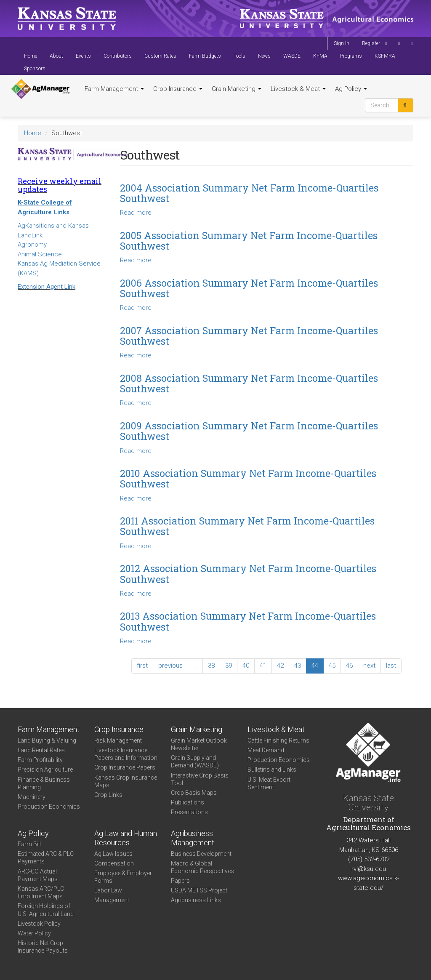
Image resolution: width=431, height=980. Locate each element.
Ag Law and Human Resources (126, 838)
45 (332, 666)
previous (170, 666)
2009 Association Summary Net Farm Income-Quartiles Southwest (249, 431)
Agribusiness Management (193, 838)
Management (112, 900)
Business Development (201, 854)
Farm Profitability (40, 760)
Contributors (118, 56)
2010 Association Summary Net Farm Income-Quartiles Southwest (248, 478)
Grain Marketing (237, 89)
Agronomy (32, 245)
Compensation (114, 863)
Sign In (342, 43)
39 (229, 666)
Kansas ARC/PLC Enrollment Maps (41, 892)
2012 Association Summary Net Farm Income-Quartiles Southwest (248, 574)
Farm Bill (29, 844)
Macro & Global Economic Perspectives (202, 867)
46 (349, 666)
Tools (239, 56)
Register (371, 43)
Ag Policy (351, 89)
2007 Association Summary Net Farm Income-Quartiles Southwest (249, 336)
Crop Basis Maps (194, 793)
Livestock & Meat (298, 89)
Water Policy (34, 933)
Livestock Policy (39, 924)
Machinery (32, 797)
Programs (351, 56)
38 (211, 666)
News (264, 56)
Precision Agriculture (45, 770)
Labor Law (108, 890)
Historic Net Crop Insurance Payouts (43, 947)
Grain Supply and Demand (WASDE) (195, 762)
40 (246, 666)
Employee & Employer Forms (123, 877)
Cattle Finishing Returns (278, 740)
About (56, 56)
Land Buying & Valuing (47, 740)
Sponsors (35, 69)
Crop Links (108, 795)
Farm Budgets (205, 56)
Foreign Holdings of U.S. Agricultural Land (46, 910)
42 (280, 666)
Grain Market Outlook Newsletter (199, 744)
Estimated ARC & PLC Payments (46, 857)
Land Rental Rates (41, 750)
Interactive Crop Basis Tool (200, 779)
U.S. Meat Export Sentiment (269, 783)
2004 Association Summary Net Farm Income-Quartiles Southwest (249, 193)
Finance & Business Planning (44, 783)
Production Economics (49, 807)
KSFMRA (385, 56)
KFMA (320, 56)
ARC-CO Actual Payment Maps (38, 875)
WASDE (292, 56)
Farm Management (114, 89)
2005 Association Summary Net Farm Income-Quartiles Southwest (249, 241)
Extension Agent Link (47, 287)
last (391, 666)
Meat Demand (266, 750)
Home (31, 56)
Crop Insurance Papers (125, 767)
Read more (136, 213)
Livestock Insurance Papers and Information (126, 754)
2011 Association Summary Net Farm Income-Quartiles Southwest (247, 526)
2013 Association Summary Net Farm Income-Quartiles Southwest (248, 621)
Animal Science (40, 254)
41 (263, 666)
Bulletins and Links (272, 770)
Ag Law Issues (113, 854)
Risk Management (118, 740)
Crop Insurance (178, 89)
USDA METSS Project (199, 890)
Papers (180, 881)
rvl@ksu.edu (369, 869)
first (142, 666)
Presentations (189, 812)
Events (83, 56)
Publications (188, 802)
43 (298, 666)
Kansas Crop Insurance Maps (126, 781)
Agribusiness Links (196, 900)
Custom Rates (160, 56)
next (369, 666)
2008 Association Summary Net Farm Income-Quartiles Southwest (249, 383)
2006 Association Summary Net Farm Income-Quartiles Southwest (249, 288)
